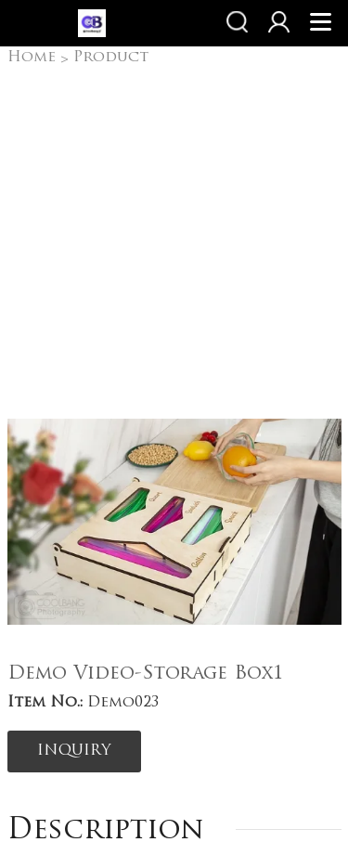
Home (32, 58)
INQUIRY (74, 751)
